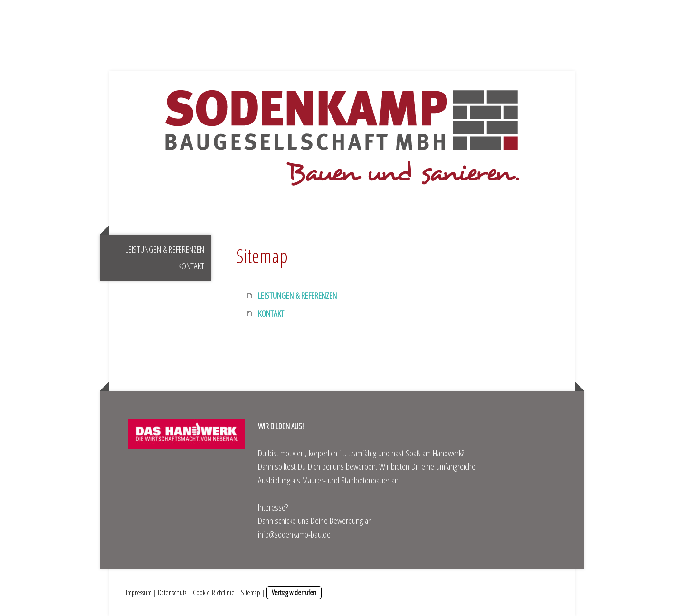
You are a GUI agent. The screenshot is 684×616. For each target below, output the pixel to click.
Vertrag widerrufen (294, 592)
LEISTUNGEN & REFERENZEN (165, 249)
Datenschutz (172, 592)
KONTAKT (191, 266)
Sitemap (251, 592)
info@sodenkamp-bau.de (294, 534)
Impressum (139, 592)
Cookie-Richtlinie (214, 592)
